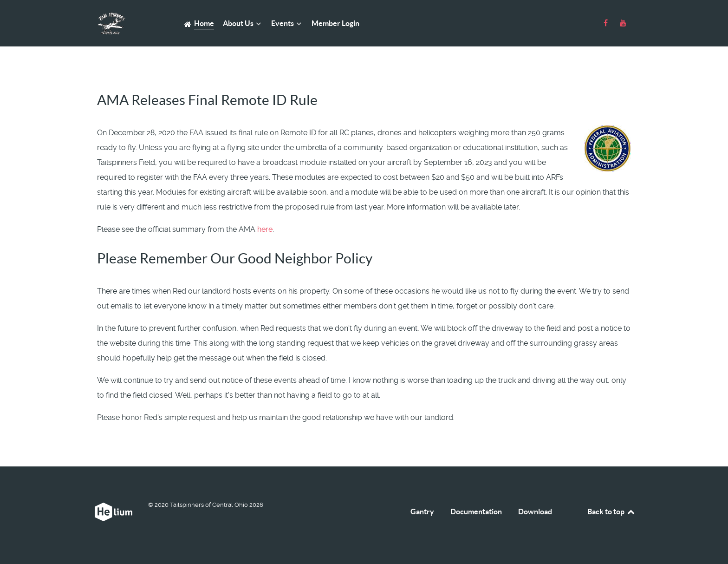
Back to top (611, 512)
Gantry (422, 512)
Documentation (476, 512)
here (265, 229)
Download (535, 512)
